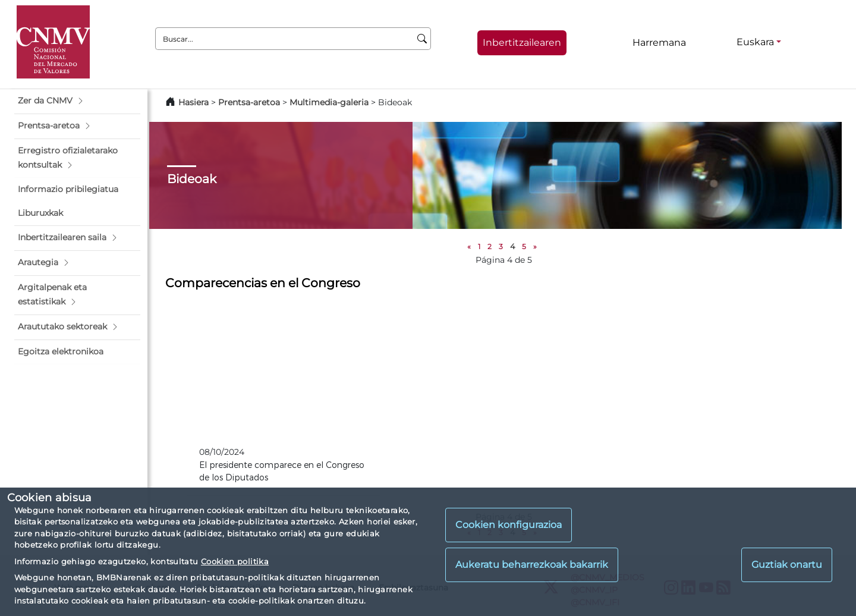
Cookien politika (235, 561)
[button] (77, 101)
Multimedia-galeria (329, 102)
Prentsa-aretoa (250, 102)
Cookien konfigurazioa (509, 525)
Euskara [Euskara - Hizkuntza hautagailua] (755, 42)
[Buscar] (422, 39)
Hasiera (193, 102)
